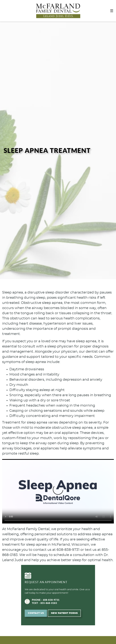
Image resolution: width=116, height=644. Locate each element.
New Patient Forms (64, 613)
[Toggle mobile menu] (112, 11)
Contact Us (36, 613)
